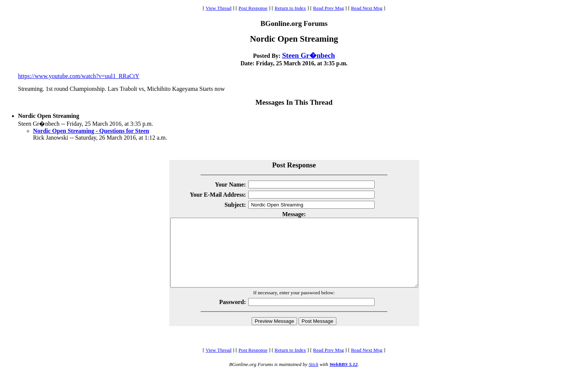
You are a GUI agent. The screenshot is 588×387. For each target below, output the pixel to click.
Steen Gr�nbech (308, 55)
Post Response (253, 8)
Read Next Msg (367, 8)
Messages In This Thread (294, 102)
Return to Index (290, 8)
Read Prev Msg (328, 8)
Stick (313, 378)
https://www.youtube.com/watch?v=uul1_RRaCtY (79, 76)
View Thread (218, 8)
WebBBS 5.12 (343, 378)
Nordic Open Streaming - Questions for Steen (91, 131)
